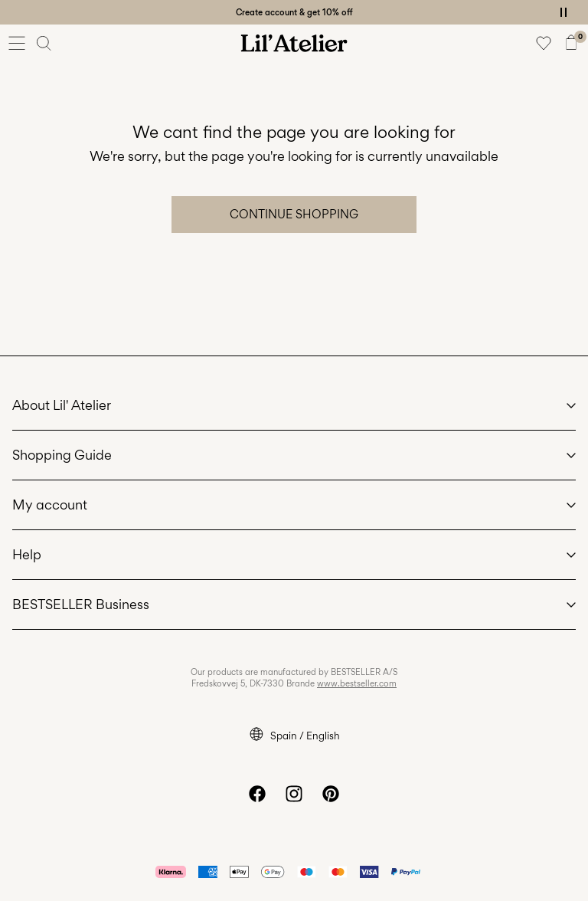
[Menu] (17, 43)
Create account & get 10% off (294, 12)
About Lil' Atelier (62, 405)
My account (50, 505)
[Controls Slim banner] (563, 12)
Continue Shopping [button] (294, 214)
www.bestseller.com (357, 683)
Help (27, 554)
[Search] (44, 43)
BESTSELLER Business (81, 604)
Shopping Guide (62, 455)
